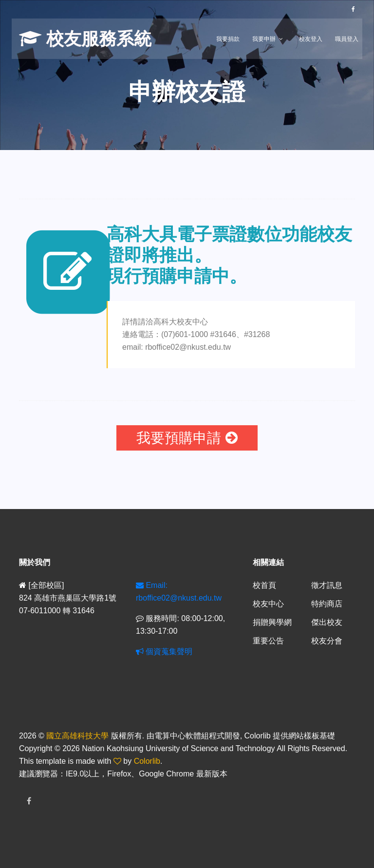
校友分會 (327, 641)
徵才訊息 (327, 585)
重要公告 (268, 641)
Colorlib (147, 761)
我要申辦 (264, 39)
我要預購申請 (187, 438)
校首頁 (264, 585)
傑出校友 (327, 622)
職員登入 (347, 39)
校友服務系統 (85, 39)
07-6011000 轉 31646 (57, 611)
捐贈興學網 (272, 622)
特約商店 (327, 604)
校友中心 (268, 604)
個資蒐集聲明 (164, 651)
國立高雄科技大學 (77, 736)
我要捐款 (228, 39)
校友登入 (311, 39)
